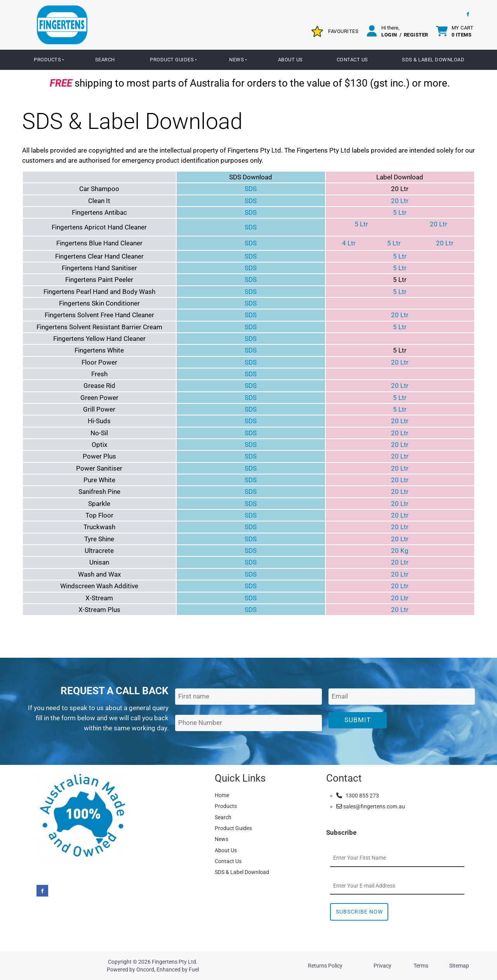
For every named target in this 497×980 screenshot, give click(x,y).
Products (47, 60)
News (236, 60)
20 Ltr (400, 201)
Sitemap (459, 966)
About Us (290, 60)
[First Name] (248, 697)
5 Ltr (400, 212)
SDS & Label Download (433, 60)
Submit (358, 720)
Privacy (382, 966)
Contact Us (352, 60)
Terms (421, 966)
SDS (251, 189)
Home (222, 795)
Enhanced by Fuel (178, 970)
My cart (463, 31)
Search (105, 60)
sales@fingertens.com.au (371, 806)
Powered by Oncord (130, 970)
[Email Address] (402, 697)
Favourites (343, 31)
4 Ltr (349, 243)
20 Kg (400, 551)
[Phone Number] (248, 723)
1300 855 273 (358, 796)
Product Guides (172, 60)
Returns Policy (325, 966)
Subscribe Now (359, 912)
